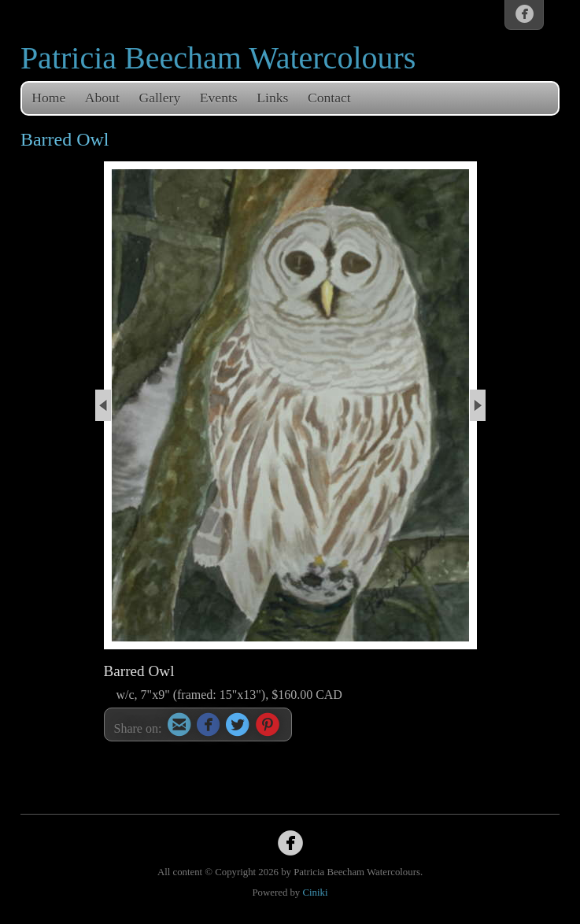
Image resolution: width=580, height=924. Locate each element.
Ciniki (315, 893)
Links (272, 98)
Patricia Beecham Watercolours (218, 58)
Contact (329, 98)
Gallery (159, 98)
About (102, 98)
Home (48, 98)
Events (219, 98)
